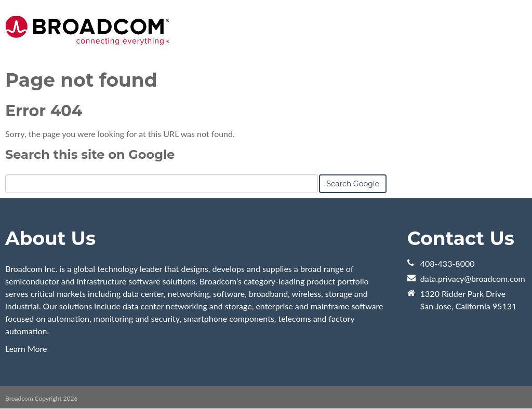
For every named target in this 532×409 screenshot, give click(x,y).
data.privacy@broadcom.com (473, 278)
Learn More (26, 349)
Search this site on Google (90, 154)
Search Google (353, 184)
